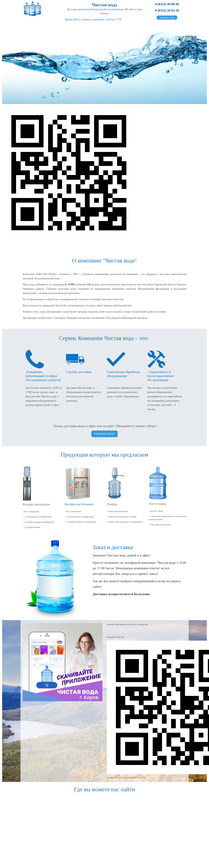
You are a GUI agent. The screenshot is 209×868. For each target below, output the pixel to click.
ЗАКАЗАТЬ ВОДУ (104, 434)
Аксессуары (157, 504)
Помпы (112, 504)
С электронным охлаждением (38, 517)
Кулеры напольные (36, 504)
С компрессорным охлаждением (39, 522)
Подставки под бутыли (160, 525)
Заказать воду (167, 17)
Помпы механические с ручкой (122, 517)
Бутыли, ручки (157, 511)
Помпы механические (118, 511)
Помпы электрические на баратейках (125, 522)
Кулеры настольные (79, 504)
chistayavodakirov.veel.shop (134, 777)
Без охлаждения (31, 512)
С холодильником (32, 527)
